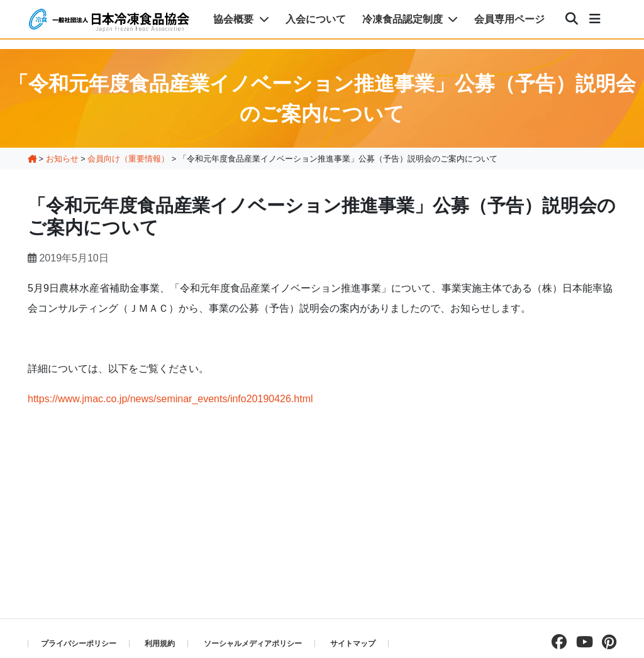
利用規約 (160, 644)
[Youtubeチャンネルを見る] (581, 642)
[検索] (572, 19)
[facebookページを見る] (556, 642)
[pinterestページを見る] (606, 642)
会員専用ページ (509, 19)
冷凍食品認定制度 (410, 19)
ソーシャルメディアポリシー (253, 644)
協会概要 (241, 19)
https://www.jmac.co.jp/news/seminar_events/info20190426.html (170, 399)
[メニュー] (595, 19)
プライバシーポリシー (79, 644)
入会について (316, 19)
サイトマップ (353, 644)
